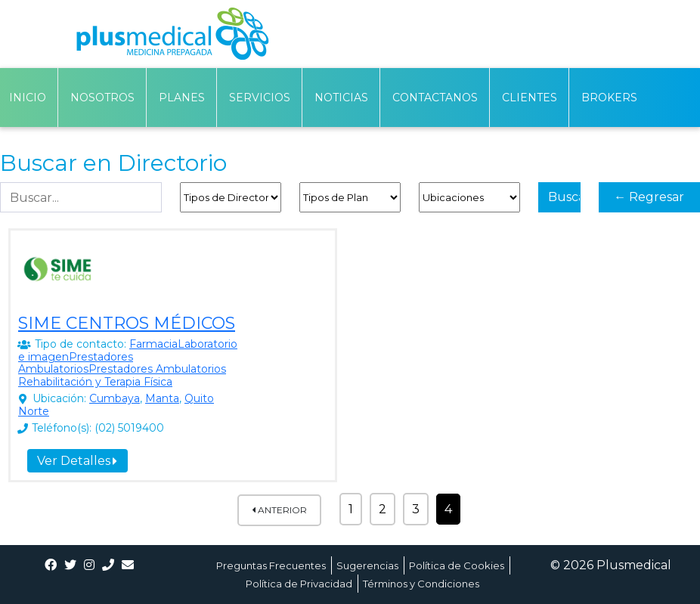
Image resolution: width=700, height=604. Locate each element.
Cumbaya (115, 398)
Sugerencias (367, 565)
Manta (162, 398)
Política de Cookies (457, 565)
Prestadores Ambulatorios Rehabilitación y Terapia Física (122, 375)
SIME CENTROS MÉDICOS (127, 323)
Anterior (279, 510)
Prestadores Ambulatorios (76, 363)
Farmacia (153, 344)
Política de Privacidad (299, 584)
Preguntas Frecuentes (271, 565)
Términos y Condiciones (421, 584)
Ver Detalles (77, 461)
